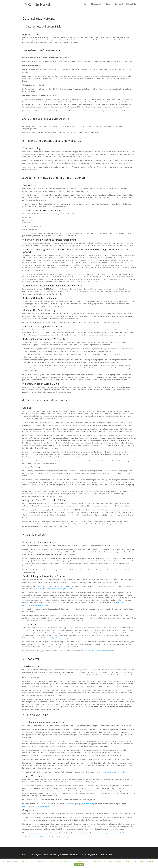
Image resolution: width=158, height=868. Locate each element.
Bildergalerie (131, 5)
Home (86, 5)
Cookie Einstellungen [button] (146, 861)
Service (118, 5)
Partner (109, 5)
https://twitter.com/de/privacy (62, 638)
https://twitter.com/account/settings (97, 651)
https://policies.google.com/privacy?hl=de (110, 772)
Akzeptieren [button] (79, 865)
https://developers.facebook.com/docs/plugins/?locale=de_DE (55, 589)
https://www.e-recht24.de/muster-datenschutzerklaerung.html (50, 837)
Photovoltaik (96, 5)
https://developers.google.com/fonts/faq (80, 804)
